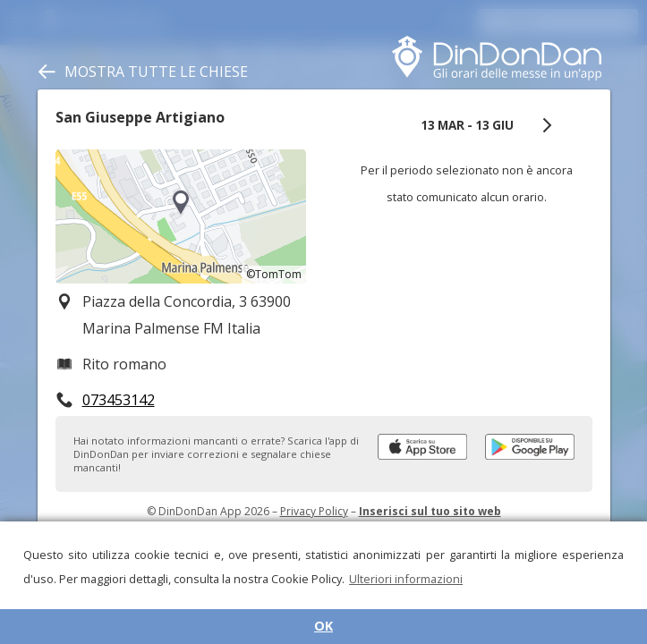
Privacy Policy (314, 511)
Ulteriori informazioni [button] (406, 579)
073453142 (119, 400)
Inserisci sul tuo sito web (430, 511)
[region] (181, 216)
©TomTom (274, 274)
